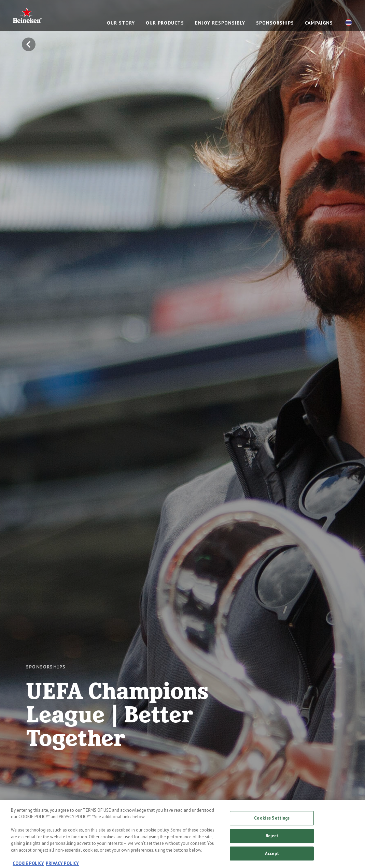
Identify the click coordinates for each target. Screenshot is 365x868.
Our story (121, 23)
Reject (272, 838)
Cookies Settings (272, 821)
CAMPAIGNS (319, 23)
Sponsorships (275, 23)
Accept (272, 856)
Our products (165, 23)
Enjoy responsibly (220, 23)
